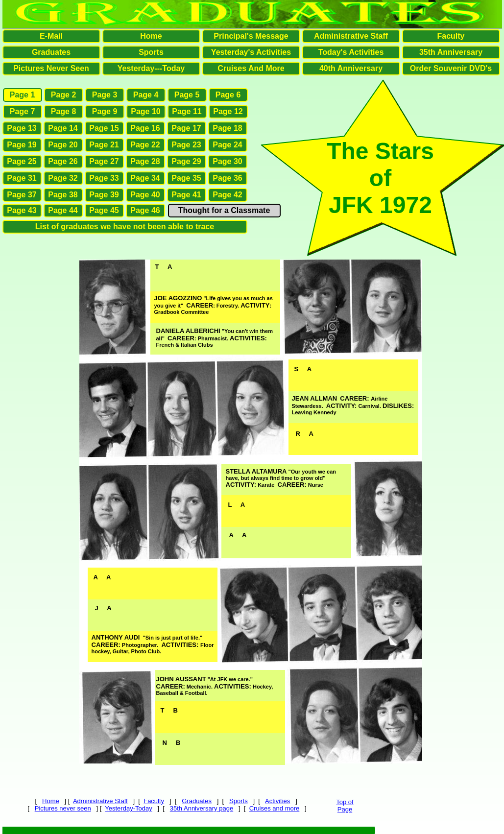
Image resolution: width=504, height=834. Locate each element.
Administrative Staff (100, 801)
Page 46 (145, 210)
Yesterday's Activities (251, 52)
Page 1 (23, 95)
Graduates (197, 801)
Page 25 (22, 161)
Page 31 (22, 178)
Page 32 (63, 178)
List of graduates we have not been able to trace (125, 226)
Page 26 (63, 161)
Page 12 (228, 111)
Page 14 (63, 128)
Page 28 (145, 161)
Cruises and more (275, 808)
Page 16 (145, 128)
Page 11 (187, 111)
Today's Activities (351, 52)
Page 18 (227, 128)
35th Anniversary (451, 52)
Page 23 (186, 145)
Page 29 (186, 161)
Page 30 (227, 161)
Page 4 (146, 95)
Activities (277, 801)
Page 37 (22, 195)
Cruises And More (251, 68)
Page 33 (104, 178)
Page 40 (145, 195)
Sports (239, 801)
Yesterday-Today (128, 808)
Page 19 (22, 145)
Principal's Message (251, 36)
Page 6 (228, 95)
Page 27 (104, 161)
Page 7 (23, 111)
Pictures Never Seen (51, 68)
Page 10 (145, 111)
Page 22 (145, 145)
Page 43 (22, 210)
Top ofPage (345, 806)
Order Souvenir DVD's (451, 68)
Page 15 (104, 128)
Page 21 (104, 145)
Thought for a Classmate (224, 210)
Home (51, 801)
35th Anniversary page (202, 808)
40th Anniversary (351, 68)
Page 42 (227, 195)
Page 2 (64, 95)
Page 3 (105, 95)
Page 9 (105, 111)
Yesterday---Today (151, 68)
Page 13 (22, 128)
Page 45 (104, 210)
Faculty (154, 801)
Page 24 (227, 145)
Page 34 (145, 178)
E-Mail (51, 36)
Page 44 (63, 210)
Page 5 (187, 95)
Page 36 (227, 178)
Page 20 (63, 145)
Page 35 (186, 178)
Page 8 (64, 111)
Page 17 (186, 128)
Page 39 (104, 195)
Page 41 (186, 195)
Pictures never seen (63, 808)
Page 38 (63, 195)
